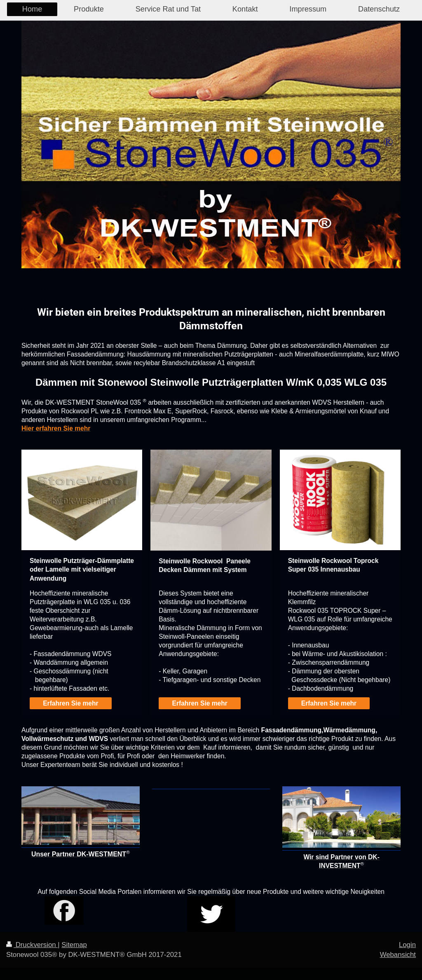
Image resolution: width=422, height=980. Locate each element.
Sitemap (74, 945)
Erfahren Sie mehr (70, 703)
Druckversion (32, 945)
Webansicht (398, 955)
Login (407, 945)
